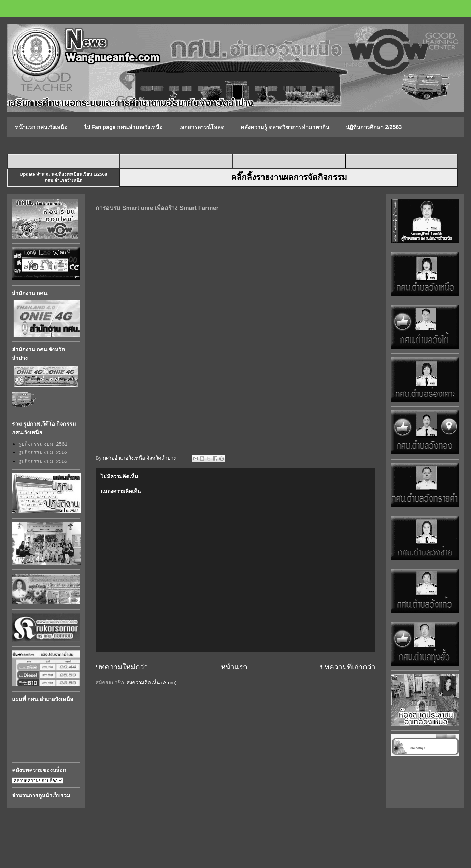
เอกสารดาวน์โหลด (202, 127)
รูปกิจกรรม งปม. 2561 (43, 444)
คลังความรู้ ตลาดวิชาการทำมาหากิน (285, 127)
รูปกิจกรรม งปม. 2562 (43, 452)
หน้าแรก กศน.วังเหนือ (41, 127)
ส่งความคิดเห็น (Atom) (152, 683)
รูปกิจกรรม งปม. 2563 (43, 461)
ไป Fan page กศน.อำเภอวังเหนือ (124, 127)
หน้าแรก (234, 667)
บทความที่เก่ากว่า (348, 667)
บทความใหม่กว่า (122, 667)
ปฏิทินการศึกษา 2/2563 (374, 127)
